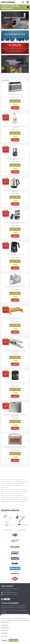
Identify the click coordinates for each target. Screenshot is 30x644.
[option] (8, 522)
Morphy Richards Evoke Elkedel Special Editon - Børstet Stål (15, 191)
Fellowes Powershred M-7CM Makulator (15, 383)
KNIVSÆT (15, 62)
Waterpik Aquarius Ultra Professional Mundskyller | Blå (15, 159)
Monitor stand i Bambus (15, 319)
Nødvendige (5, 625)
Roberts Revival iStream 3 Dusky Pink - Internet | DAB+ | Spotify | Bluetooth (15, 447)
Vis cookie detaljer (4, 636)
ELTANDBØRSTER (15, 34)
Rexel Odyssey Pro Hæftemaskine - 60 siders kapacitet (15, 351)
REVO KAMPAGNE (15, 18)
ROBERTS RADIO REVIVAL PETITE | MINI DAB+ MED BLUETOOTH (15, 223)
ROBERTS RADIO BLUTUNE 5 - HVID (15, 94)
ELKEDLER (15, 45)
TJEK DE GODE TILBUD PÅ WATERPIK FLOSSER (15, 38)
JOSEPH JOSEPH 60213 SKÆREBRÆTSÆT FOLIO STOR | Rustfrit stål (15, 415)
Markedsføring (5, 628)
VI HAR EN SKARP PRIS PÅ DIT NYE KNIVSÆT (15, 66)
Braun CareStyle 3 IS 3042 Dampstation (15, 287)
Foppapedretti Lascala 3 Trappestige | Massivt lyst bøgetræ (15, 127)
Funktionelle (5, 630)
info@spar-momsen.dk (11, 593)
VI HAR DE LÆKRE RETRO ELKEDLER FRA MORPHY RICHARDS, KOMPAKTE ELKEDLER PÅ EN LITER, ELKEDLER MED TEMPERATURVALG (15, 50)
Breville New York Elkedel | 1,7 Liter (15, 255)
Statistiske (5, 633)
